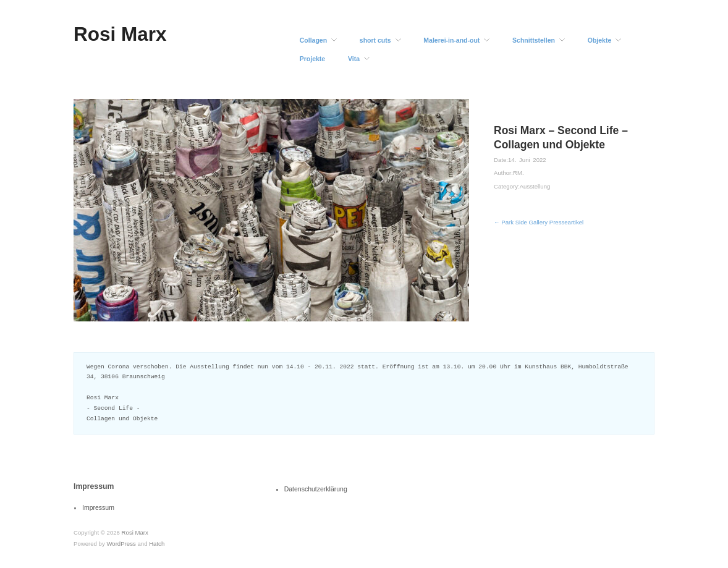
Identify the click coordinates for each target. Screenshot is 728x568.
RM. (518, 173)
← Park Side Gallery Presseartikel (539, 222)
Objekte (600, 40)
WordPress (121, 544)
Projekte (312, 59)
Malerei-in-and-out (451, 40)
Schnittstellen (534, 40)
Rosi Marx (120, 34)
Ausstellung (535, 186)
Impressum (98, 507)
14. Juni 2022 (527, 160)
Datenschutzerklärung (316, 489)
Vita (354, 59)
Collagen (313, 40)
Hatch (157, 544)
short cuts (375, 40)
